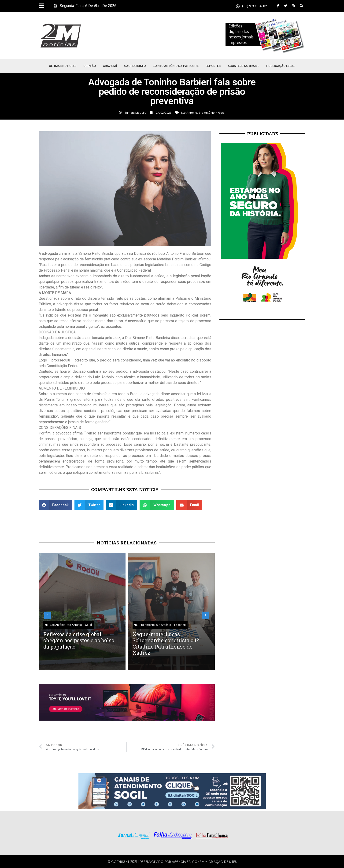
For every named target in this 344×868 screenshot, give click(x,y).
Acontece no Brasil (243, 66)
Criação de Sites (223, 862)
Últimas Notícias (63, 66)
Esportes (213, 66)
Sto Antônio (189, 113)
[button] (301, 6)
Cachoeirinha (135, 66)
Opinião (90, 66)
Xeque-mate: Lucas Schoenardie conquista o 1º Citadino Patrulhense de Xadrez (166, 643)
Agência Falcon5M (188, 862)
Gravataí (110, 66)
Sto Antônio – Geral (212, 113)
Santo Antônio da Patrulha (176, 66)
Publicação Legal (281, 66)
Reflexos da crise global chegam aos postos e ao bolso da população (79, 640)
